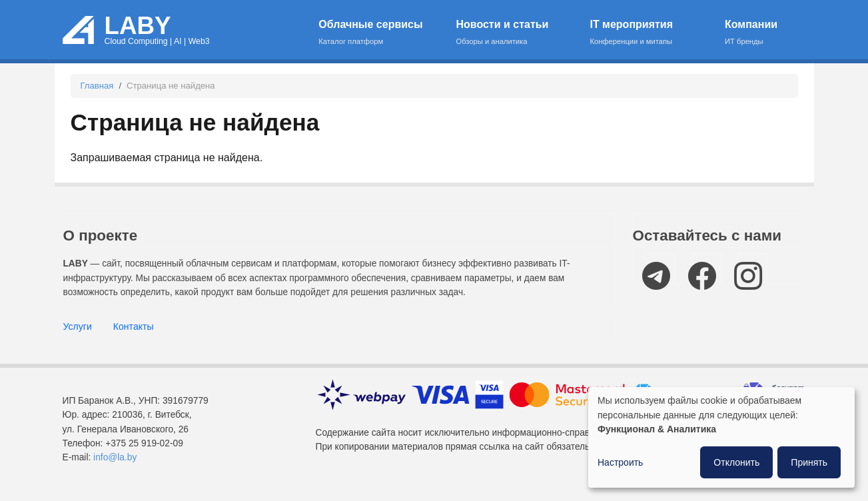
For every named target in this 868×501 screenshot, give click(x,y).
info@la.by (115, 457)
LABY (138, 26)
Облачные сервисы (379, 33)
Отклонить (736, 462)
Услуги (78, 326)
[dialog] (721, 437)
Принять (809, 462)
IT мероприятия (649, 33)
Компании (757, 33)
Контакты (134, 326)
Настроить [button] (620, 462)
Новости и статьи (514, 33)
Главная (97, 86)
